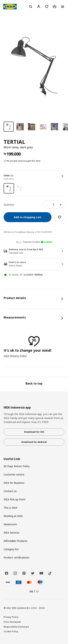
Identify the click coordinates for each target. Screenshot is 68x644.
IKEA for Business (14, 483)
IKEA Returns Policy (15, 356)
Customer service (14, 474)
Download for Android (34, 442)
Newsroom (10, 524)
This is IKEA (10, 508)
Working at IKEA (13, 516)
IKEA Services (12, 533)
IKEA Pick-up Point (15, 499)
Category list (11, 549)
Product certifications (16, 557)
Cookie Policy (11, 631)
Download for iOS (34, 432)
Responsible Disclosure (16, 627)
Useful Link (12, 459)
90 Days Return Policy (17, 466)
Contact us (10, 491)
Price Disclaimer (12, 622)
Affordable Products (16, 541)
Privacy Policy (11, 617)
